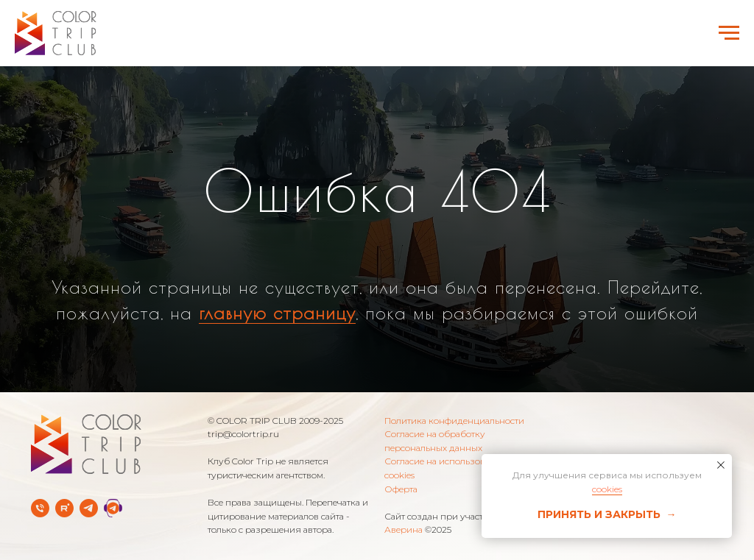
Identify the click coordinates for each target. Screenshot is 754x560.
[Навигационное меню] (729, 33)
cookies (607, 489)
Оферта (401, 489)
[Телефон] (40, 508)
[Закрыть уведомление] (721, 465)
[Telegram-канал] (89, 508)
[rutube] (64, 508)
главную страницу (277, 313)
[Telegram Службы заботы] (113, 508)
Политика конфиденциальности (454, 421)
